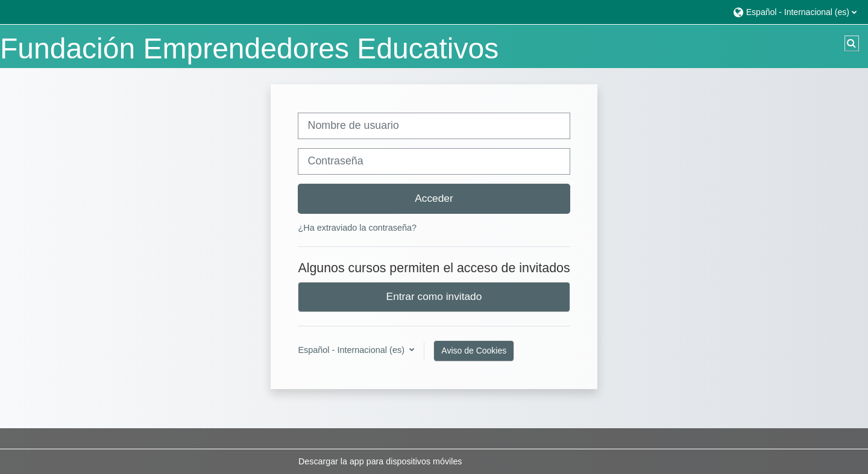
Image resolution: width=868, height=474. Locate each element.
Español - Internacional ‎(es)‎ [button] (352, 350)
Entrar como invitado (434, 296)
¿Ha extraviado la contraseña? (357, 228)
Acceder (434, 198)
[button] (794, 12)
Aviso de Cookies (474, 351)
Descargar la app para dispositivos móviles (380, 461)
